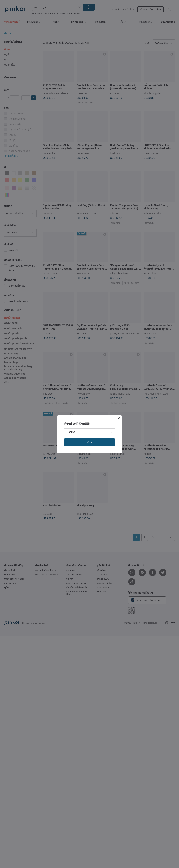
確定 (89, 442)
